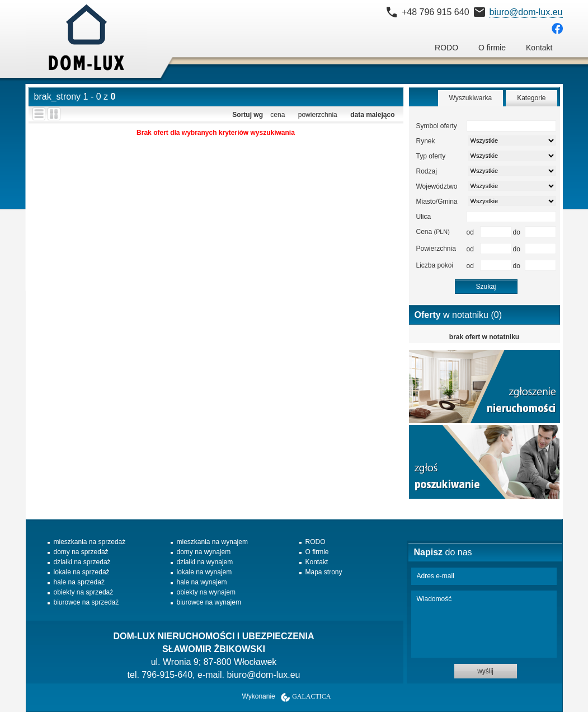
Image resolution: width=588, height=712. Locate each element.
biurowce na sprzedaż (86, 602)
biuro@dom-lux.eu (526, 12)
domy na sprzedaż (81, 552)
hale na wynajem (202, 582)
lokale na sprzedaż (82, 572)
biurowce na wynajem (209, 602)
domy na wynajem (204, 552)
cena (277, 115)
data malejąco (372, 115)
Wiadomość (484, 624)
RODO (446, 48)
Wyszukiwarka (471, 98)
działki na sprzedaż (82, 562)
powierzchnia (318, 115)
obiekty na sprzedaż (84, 592)
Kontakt (539, 48)
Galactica (311, 696)
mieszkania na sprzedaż (90, 542)
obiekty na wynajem (206, 592)
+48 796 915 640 (436, 12)
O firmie (492, 48)
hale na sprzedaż (79, 582)
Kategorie (531, 98)
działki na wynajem (205, 562)
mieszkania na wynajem (212, 542)
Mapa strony (324, 572)
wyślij (485, 671)
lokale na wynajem (204, 572)
